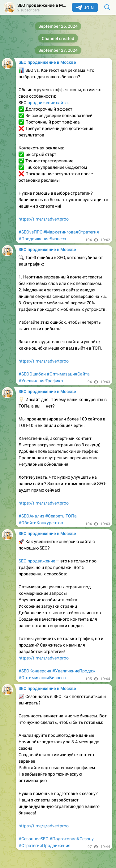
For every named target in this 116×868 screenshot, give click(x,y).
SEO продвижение (37, 561)
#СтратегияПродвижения (45, 846)
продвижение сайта (48, 103)
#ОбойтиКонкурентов (41, 523)
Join (85, 8)
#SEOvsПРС (30, 232)
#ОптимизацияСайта (68, 374)
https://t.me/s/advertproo (44, 219)
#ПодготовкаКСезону (72, 839)
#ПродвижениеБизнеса (42, 239)
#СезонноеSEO (34, 839)
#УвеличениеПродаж (74, 671)
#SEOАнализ (31, 516)
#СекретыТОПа (61, 516)
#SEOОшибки (32, 374)
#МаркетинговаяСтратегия (71, 232)
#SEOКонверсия (35, 671)
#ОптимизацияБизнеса (42, 678)
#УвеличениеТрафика (41, 381)
